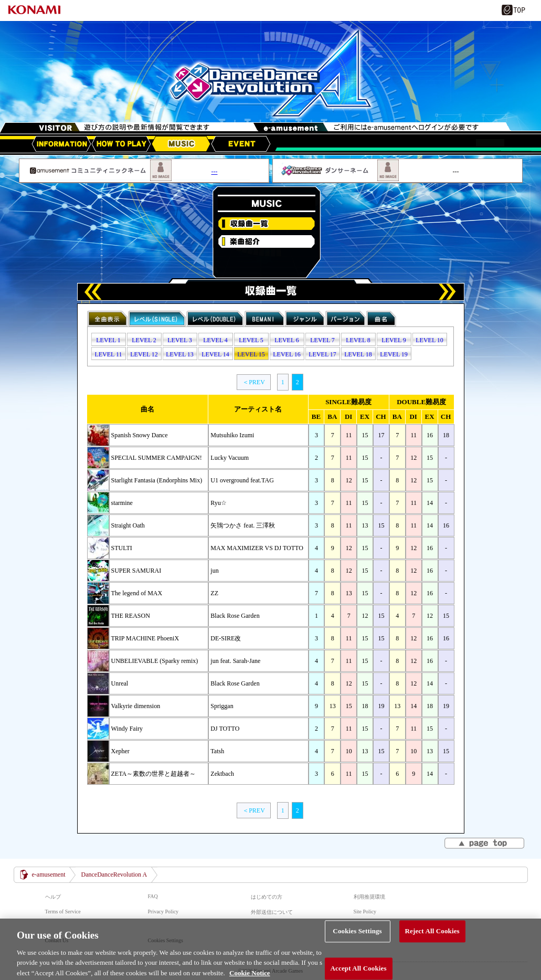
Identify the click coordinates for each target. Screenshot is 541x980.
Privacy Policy (163, 911)
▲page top (485, 844)
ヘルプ (53, 897)
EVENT (241, 144)
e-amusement (49, 874)
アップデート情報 (61, 144)
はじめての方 (267, 897)
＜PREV (254, 382)
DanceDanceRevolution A (114, 874)
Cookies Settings (357, 938)
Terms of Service (63, 911)
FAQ (153, 896)
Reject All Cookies (432, 938)
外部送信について (272, 912)
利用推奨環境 (369, 897)
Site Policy (365, 911)
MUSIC (181, 144)
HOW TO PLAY (121, 144)
